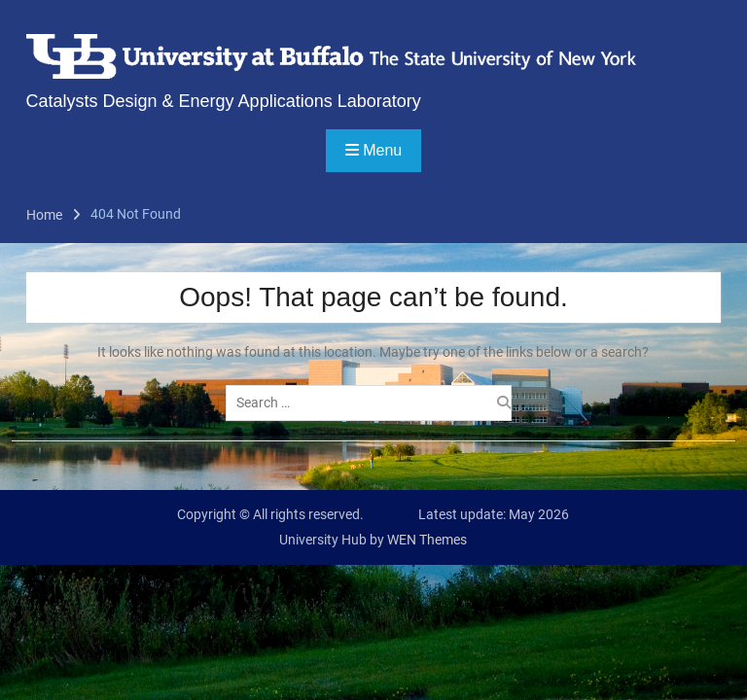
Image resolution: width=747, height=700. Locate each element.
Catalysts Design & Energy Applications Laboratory (224, 101)
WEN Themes (427, 540)
